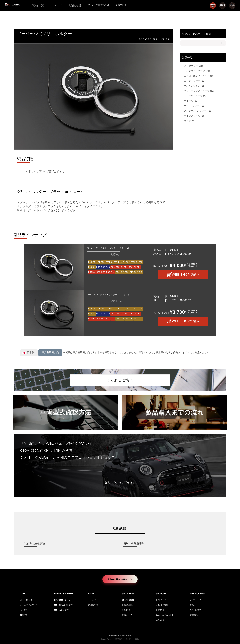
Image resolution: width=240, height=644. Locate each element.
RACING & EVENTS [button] (64, 594)
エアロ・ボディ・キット (199, 76)
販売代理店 (126, 610)
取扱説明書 (120, 529)
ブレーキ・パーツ (196, 96)
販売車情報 (194, 615)
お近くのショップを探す (120, 483)
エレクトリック (195, 81)
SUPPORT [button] (161, 594)
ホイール (191, 101)
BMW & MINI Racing (62, 600)
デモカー (193, 605)
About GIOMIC (26, 600)
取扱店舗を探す (128, 605)
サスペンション (195, 86)
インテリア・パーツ (197, 71)
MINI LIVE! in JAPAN (62, 610)
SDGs (137, 639)
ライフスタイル (194, 116)
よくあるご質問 (120, 380)
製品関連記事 (93, 605)
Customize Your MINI (164, 615)
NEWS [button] (91, 594)
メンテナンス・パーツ (198, 111)
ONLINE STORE (128, 600)
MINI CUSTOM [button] (197, 594)
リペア (189, 121)
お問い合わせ (161, 600)
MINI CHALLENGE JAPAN (64, 605)
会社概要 (24, 610)
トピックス (92, 600)
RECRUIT (24, 615)
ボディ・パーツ (195, 106)
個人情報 (128, 639)
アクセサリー (193, 66)
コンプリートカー (196, 600)
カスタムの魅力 (196, 610)
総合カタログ (161, 620)
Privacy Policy (106, 639)
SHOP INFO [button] (128, 594)
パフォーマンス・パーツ (199, 91)
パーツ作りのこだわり (29, 605)
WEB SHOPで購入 (186, 275)
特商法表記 (118, 639)
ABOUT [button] (24, 594)
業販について (127, 615)
